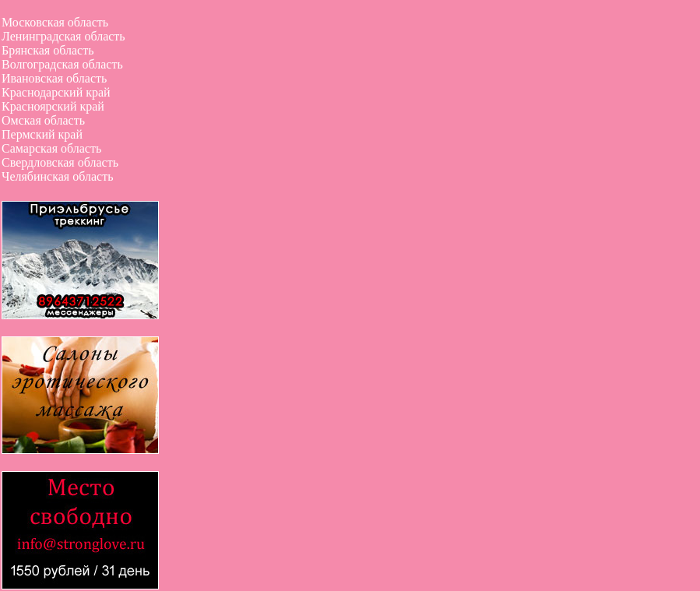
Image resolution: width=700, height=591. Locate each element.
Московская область (55, 22)
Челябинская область (57, 176)
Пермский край (42, 134)
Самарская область (51, 148)
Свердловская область (60, 162)
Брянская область (47, 50)
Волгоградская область (62, 64)
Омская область (43, 120)
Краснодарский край (56, 92)
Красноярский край (53, 106)
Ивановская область (54, 78)
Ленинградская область (63, 36)
